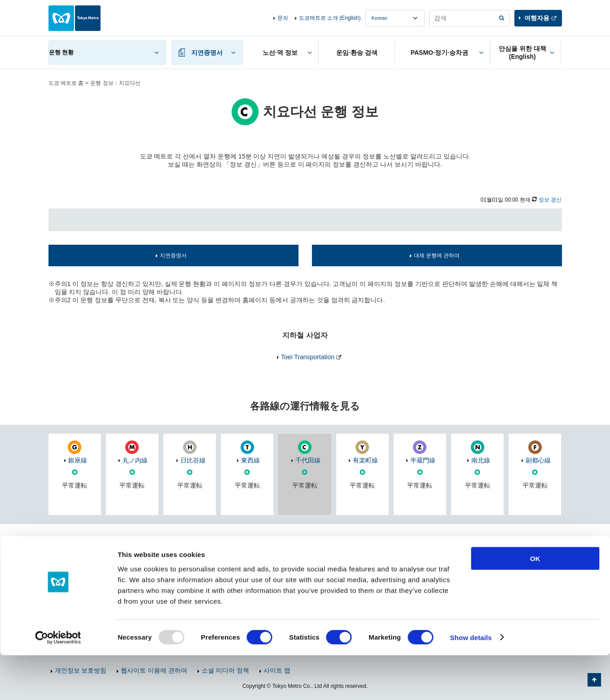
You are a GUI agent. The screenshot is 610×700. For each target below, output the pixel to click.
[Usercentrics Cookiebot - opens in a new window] (58, 682)
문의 (283, 18)
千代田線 (308, 460)
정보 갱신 (550, 200)
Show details (471, 682)
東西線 (250, 460)
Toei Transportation (308, 357)
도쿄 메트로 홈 (66, 83)
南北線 (481, 460)
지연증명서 (173, 255)
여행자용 (537, 18)
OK (535, 603)
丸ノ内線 (135, 460)
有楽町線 (365, 460)
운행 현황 (61, 52)
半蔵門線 (423, 460)
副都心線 (538, 460)
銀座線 (78, 460)
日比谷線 (193, 460)
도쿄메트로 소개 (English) (330, 18)
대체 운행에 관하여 (437, 255)
